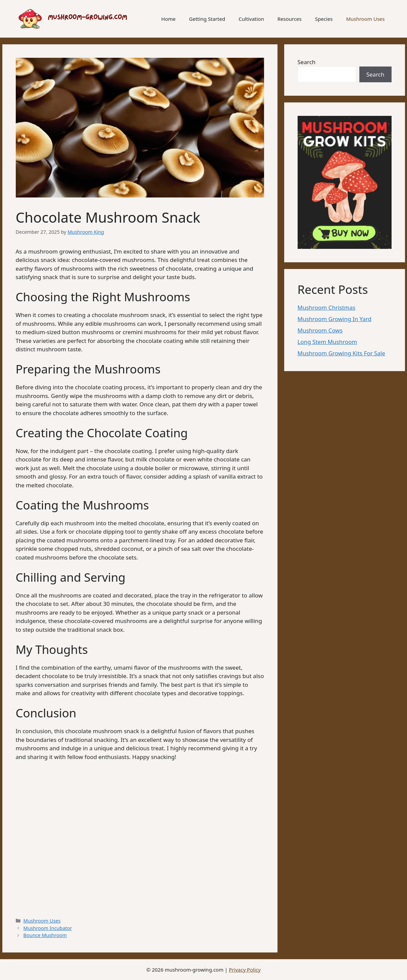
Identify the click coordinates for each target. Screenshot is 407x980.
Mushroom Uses (365, 19)
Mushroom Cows (320, 330)
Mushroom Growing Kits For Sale (341, 353)
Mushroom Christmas (327, 307)
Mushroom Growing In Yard (335, 319)
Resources (290, 19)
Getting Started (207, 19)
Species (324, 19)
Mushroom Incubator (48, 928)
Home (169, 19)
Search (307, 62)
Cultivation (251, 19)
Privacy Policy (245, 970)
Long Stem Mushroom (327, 342)
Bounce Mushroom (45, 935)
